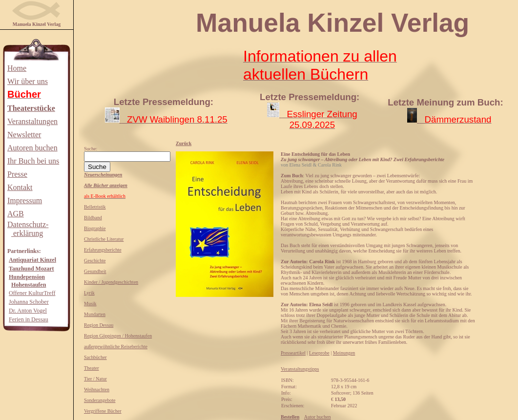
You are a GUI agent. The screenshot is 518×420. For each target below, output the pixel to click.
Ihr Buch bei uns (33, 161)
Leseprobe (319, 353)
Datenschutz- (28, 224)
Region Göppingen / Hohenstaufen (118, 336)
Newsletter (24, 135)
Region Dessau (99, 325)
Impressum (25, 200)
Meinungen (344, 353)
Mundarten (95, 314)
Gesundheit (95, 271)
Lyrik (89, 293)
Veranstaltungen (32, 121)
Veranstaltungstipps (300, 369)
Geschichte (95, 261)
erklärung (27, 233)
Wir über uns (28, 81)
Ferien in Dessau (29, 319)
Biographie (95, 228)
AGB (16, 214)
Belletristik (95, 207)
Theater (92, 368)
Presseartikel (293, 353)
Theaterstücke (31, 108)
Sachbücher (95, 357)
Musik (90, 304)
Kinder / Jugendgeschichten (111, 282)
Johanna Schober (29, 302)
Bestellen (290, 417)
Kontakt (20, 187)
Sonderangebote (100, 400)
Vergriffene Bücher (103, 411)
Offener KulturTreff (32, 293)
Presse (17, 174)
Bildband (93, 218)
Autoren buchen (32, 148)
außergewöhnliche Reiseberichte (116, 346)
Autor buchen (318, 417)
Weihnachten (97, 389)
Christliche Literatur (104, 239)
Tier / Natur (95, 379)
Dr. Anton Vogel (28, 311)
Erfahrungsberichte (103, 250)
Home (17, 68)
